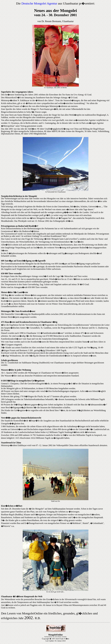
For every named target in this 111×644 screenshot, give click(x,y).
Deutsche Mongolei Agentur (39, 3)
